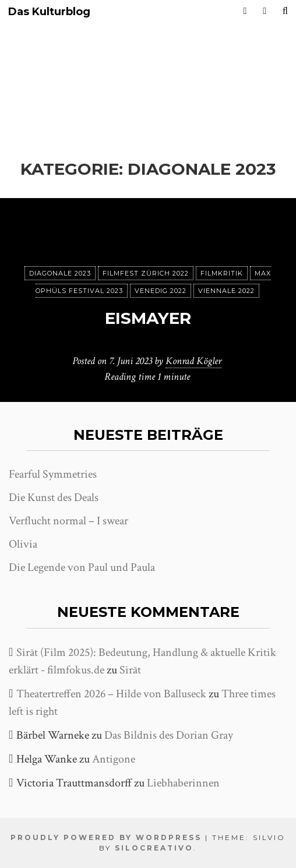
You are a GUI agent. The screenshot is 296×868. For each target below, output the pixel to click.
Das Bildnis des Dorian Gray (169, 735)
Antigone (114, 759)
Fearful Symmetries (53, 474)
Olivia (23, 544)
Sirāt (130, 670)
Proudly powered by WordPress (106, 837)
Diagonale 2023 (60, 273)
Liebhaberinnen (183, 783)
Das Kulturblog (49, 12)
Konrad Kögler (193, 361)
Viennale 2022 (226, 291)
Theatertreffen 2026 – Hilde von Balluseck (111, 694)
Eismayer (148, 318)
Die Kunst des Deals (54, 497)
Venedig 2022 (161, 291)
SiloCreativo (154, 848)
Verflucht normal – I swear (68, 521)
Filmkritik (222, 273)
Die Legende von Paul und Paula (82, 567)
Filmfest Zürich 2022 (146, 273)
